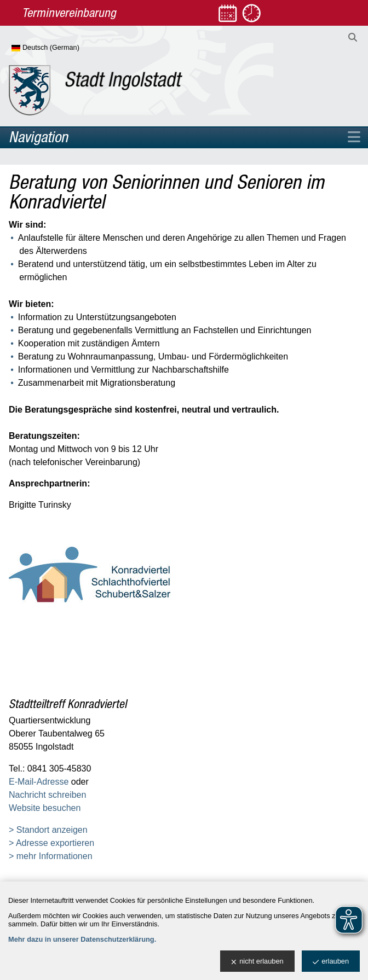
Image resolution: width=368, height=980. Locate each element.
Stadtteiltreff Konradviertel (68, 704)
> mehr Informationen (51, 856)
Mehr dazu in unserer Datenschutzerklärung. (82, 939)
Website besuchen (45, 808)
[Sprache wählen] (63, 48)
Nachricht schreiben (47, 795)
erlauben (331, 962)
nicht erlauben (257, 962)
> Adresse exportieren (51, 843)
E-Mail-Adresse (39, 782)
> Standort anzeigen (48, 830)
